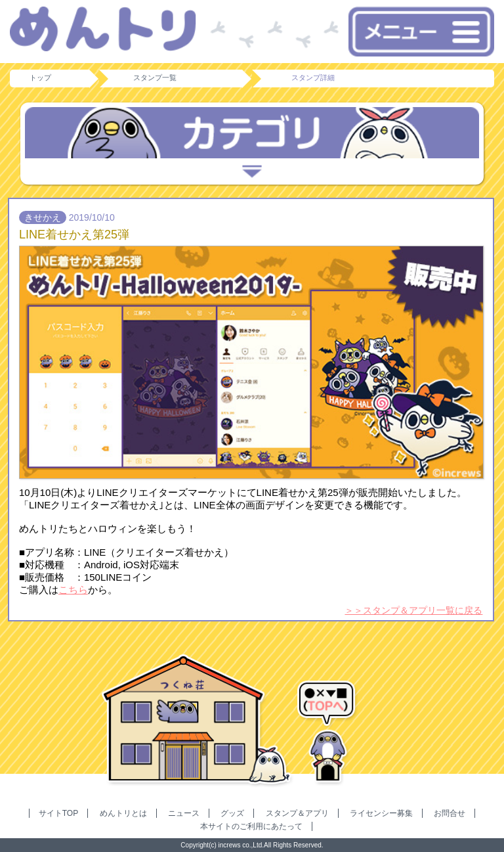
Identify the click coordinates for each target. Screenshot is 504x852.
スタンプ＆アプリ (297, 813)
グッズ (232, 813)
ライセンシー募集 (381, 813)
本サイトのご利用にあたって (251, 826)
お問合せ (450, 813)
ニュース (184, 813)
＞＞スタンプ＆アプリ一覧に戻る (413, 610)
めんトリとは (123, 813)
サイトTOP (58, 813)
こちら (73, 590)
